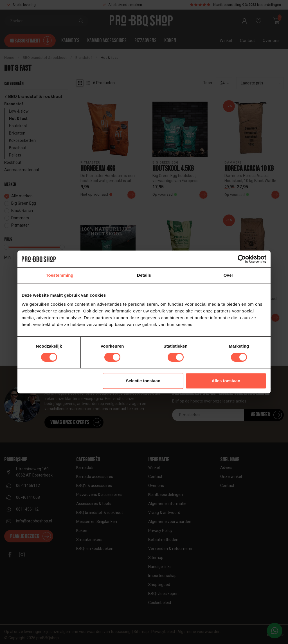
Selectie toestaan (143, 381)
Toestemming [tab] (60, 275)
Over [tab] (229, 275)
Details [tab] (144, 275)
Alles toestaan (226, 381)
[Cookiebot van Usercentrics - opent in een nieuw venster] (242, 259)
